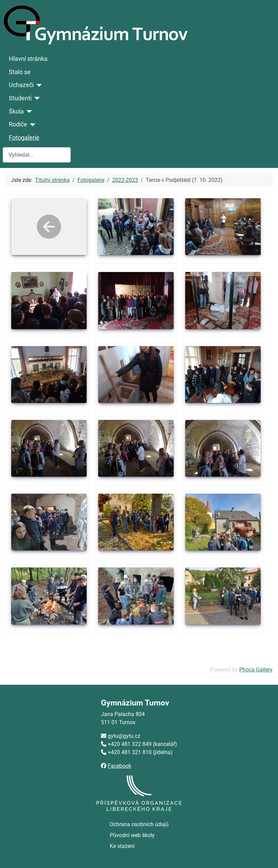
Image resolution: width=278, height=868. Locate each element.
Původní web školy (132, 835)
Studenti (20, 98)
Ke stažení (122, 846)
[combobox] (37, 155)
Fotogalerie (24, 138)
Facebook (119, 766)
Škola (16, 112)
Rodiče (18, 124)
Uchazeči (21, 85)
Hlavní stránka (28, 59)
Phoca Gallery (256, 670)
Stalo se (20, 72)
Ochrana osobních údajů (139, 824)
